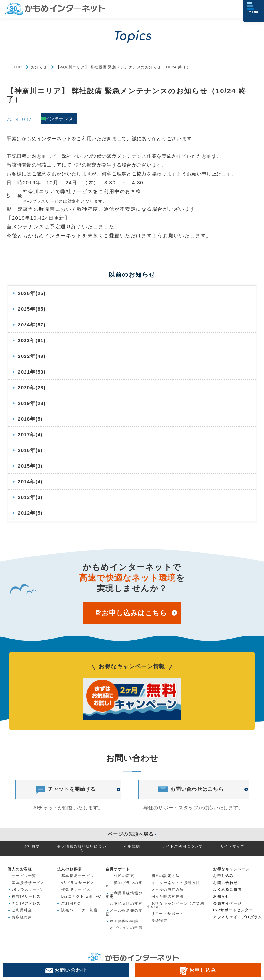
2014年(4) (31, 482)
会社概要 (32, 846)
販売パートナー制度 (80, 910)
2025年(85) (32, 309)
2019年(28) (32, 403)
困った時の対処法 (168, 896)
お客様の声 (22, 917)
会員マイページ (227, 903)
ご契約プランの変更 (124, 884)
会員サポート (118, 869)
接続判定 (159, 921)
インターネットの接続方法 (176, 883)
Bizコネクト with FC (81, 896)
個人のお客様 (20, 869)
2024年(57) (32, 325)
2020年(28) (32, 387)
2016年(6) (31, 450)
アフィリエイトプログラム (238, 917)
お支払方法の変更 (126, 904)
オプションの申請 (126, 928)
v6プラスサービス (28, 889)
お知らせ (39, 67)
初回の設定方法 (166, 876)
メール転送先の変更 (124, 912)
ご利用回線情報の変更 (124, 895)
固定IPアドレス (26, 903)
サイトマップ (232, 846)
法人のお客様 (69, 869)
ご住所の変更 (122, 876)
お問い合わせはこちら (191, 789)
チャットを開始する (66, 789)
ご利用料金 (22, 910)
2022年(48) (32, 356)
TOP (17, 67)
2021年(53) (32, 372)
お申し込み (223, 876)
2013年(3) (31, 497)
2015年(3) (31, 466)
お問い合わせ (225, 883)
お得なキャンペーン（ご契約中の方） (176, 905)
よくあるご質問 (227, 889)
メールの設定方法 (168, 889)
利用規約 (132, 846)
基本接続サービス (28, 883)
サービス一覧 (24, 876)
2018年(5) (31, 419)
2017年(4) (31, 434)
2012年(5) (31, 513)
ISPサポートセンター (233, 910)
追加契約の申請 (124, 921)
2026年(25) (32, 293)
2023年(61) (32, 340)
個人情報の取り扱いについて (82, 848)
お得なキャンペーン (231, 869)
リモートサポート (167, 914)
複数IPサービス (26, 896)
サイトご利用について (182, 846)
